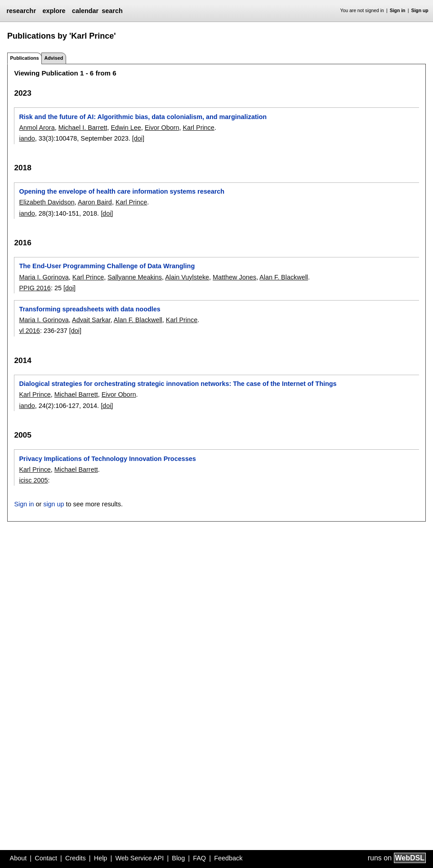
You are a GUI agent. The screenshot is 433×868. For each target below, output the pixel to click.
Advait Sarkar (91, 320)
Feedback (228, 858)
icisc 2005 (33, 480)
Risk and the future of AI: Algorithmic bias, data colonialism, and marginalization (143, 117)
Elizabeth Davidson (47, 202)
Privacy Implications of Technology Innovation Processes (107, 459)
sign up (54, 504)
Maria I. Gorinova (44, 277)
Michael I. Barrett (83, 128)
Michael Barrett (76, 394)
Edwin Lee (126, 128)
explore (54, 11)
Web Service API (139, 858)
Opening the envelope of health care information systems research (122, 191)
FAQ (199, 858)
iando (27, 138)
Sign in (398, 11)
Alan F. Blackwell (284, 277)
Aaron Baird (95, 202)
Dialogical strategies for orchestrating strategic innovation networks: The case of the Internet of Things (178, 384)
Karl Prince (198, 128)
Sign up (420, 11)
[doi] (138, 138)
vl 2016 (29, 331)
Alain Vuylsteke (187, 277)
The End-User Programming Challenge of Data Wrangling (107, 266)
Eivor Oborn (162, 128)
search (112, 11)
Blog (178, 858)
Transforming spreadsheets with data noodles (89, 309)
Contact (46, 858)
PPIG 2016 (35, 288)
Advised (54, 58)
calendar (85, 11)
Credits (76, 858)
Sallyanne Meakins (135, 277)
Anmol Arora (37, 128)
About (18, 858)
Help (101, 858)
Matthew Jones (234, 277)
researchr (21, 11)
